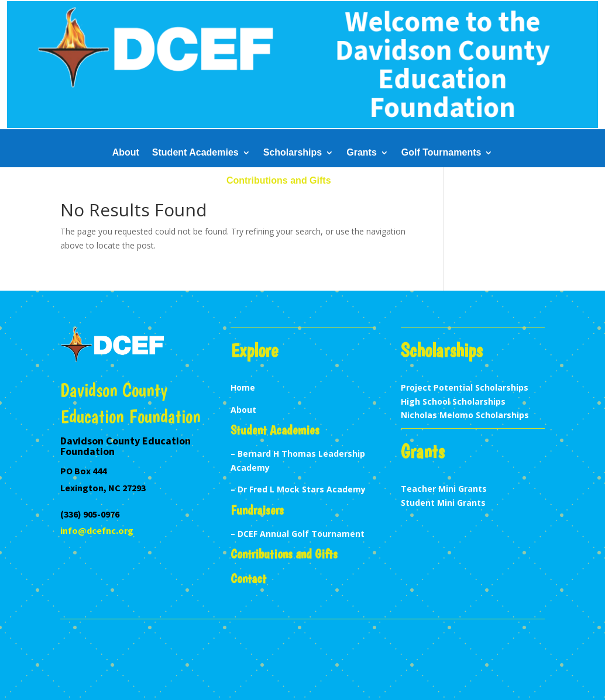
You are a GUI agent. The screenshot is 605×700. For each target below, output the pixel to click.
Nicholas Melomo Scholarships (465, 415)
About (126, 153)
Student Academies (195, 153)
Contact (362, 181)
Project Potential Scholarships (465, 387)
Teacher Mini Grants (444, 489)
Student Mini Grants (443, 503)
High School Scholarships (453, 401)
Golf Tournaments (441, 153)
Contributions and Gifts (279, 181)
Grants (362, 153)
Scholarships (293, 153)
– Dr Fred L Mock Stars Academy (298, 489)
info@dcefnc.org (97, 530)
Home (243, 387)
